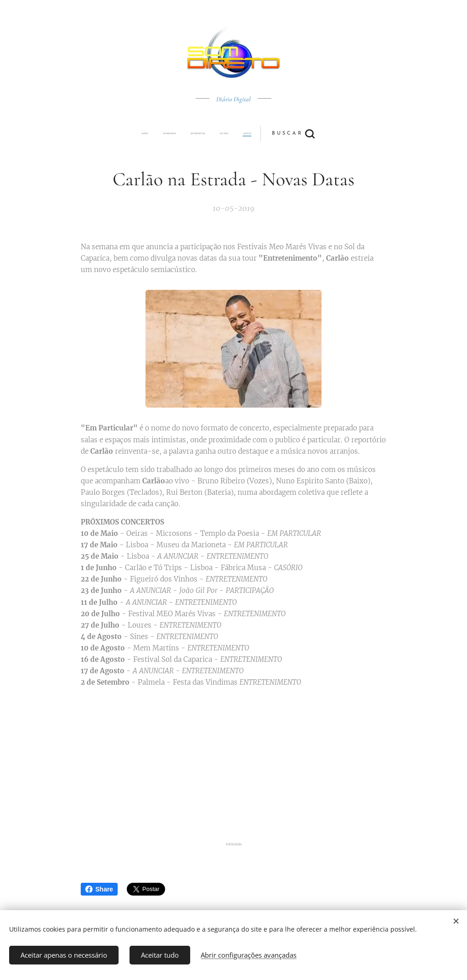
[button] (267, 134)
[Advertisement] (233, 766)
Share (99, 889)
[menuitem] (171, 134)
